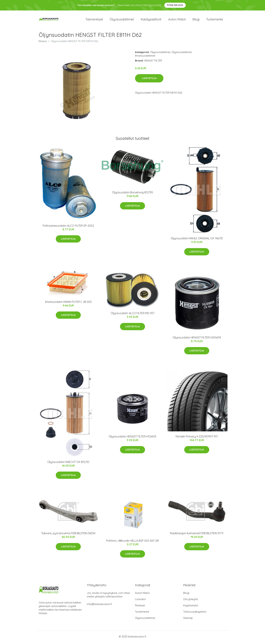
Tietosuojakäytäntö (195, 613)
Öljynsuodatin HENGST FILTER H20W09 (197, 339)
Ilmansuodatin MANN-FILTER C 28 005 (68, 304)
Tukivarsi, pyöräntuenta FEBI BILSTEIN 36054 (68, 535)
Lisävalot (140, 601)
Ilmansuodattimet (145, 57)
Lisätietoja (149, 80)
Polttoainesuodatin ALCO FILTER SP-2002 (68, 227)
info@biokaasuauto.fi (99, 606)
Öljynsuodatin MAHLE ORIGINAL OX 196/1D (197, 240)
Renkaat (140, 607)
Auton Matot (142, 595)
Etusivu (43, 43)
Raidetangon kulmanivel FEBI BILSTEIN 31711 (197, 535)
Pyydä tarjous (175, 5)
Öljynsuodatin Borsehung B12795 (132, 194)
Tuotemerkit (215, 20)
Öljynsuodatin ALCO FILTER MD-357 (132, 315)
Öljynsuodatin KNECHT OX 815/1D (68, 464)
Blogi (196, 20)
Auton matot (177, 20)
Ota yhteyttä (191, 601)
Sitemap (188, 620)
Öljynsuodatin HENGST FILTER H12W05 (132, 438)
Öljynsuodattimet (122, 20)
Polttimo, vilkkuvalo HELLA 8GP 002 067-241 (133, 542)
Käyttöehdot (191, 607)
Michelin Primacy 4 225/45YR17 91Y (197, 438)
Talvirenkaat (94, 20)
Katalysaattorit (151, 20)
